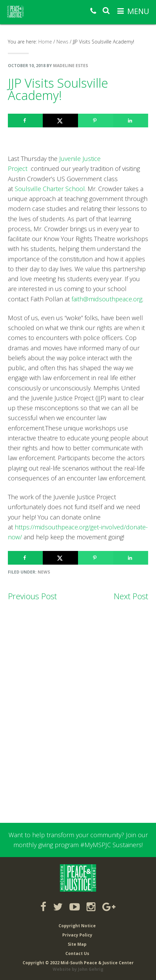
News (44, 572)
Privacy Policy (77, 935)
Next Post (131, 596)
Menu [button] (138, 11)
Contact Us (77, 953)
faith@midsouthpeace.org (107, 299)
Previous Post (32, 596)
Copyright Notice (77, 926)
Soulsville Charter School (50, 189)
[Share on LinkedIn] (131, 121)
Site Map (77, 944)
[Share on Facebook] (25, 121)
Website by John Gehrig (78, 969)
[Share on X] (60, 121)
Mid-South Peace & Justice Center (23, 12)
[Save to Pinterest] (96, 121)
